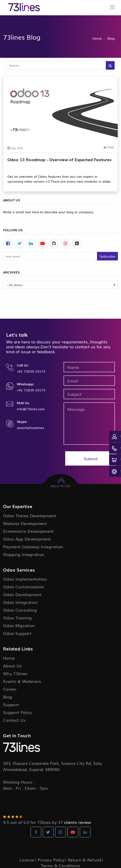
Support (11, 704)
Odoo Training (17, 618)
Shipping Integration (24, 554)
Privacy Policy (51, 860)
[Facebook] (8, 244)
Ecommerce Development (29, 531)
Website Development (25, 523)
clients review (78, 822)
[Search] (110, 65)
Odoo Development (22, 594)
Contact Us (14, 720)
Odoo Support (17, 633)
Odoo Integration (20, 602)
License (27, 860)
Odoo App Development (27, 539)
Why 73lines (15, 673)
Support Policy (17, 712)
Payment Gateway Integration (33, 546)
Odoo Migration (19, 625)
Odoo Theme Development (30, 515)
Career (10, 689)
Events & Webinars (22, 681)
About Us (13, 666)
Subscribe (107, 256)
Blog (7, 697)
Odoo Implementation (25, 579)
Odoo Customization (24, 586)
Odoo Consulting (20, 610)
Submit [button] (91, 458)
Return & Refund (85, 860)
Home (97, 38)
